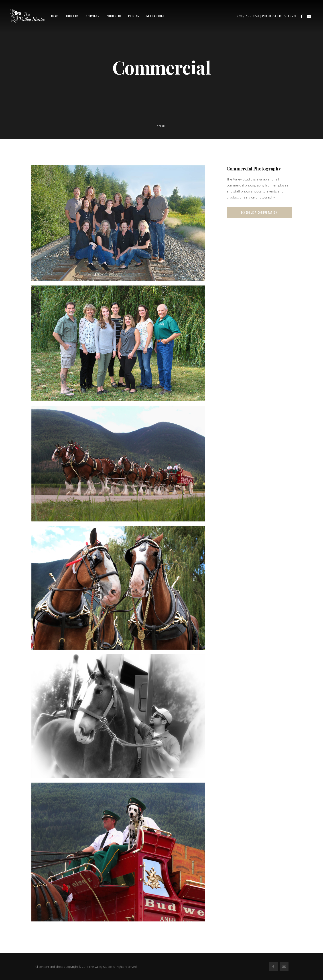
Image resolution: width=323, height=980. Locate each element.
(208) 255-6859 (248, 16)
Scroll (162, 132)
